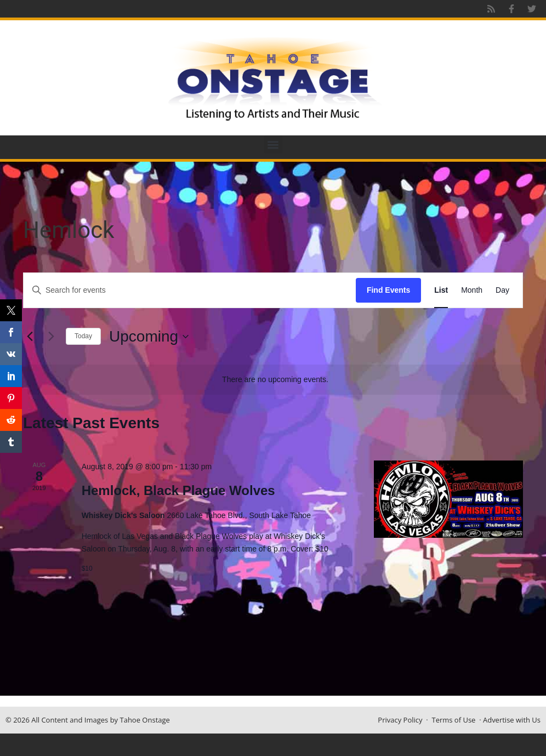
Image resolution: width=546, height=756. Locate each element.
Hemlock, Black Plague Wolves (178, 490)
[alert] (275, 380)
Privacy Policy (400, 720)
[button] (273, 144)
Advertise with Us (512, 720)
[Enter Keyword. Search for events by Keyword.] (190, 290)
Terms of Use (453, 720)
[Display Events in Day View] (502, 290)
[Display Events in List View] (441, 290)
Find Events (388, 290)
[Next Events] (51, 337)
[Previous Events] (30, 337)
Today (83, 336)
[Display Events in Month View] (472, 290)
